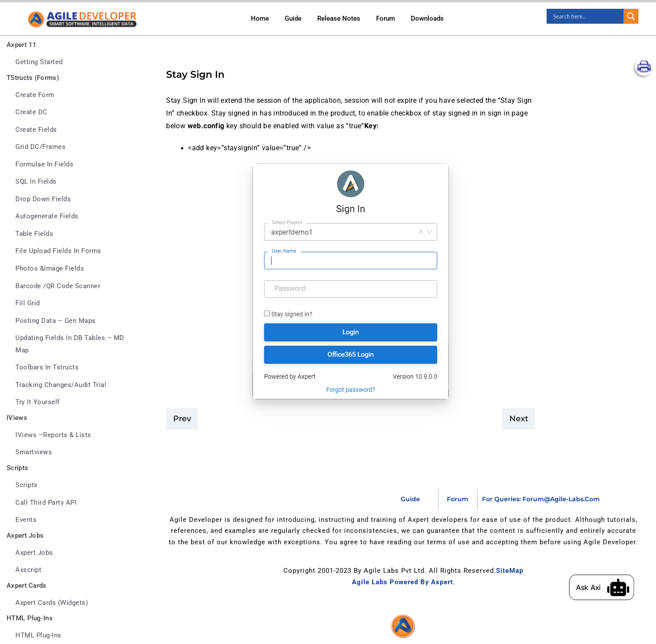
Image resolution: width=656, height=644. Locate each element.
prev (182, 419)
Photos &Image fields (50, 269)
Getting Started (39, 62)
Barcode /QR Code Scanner (58, 286)
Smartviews (34, 452)
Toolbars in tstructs (47, 367)
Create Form (35, 95)
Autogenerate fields (47, 216)
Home (260, 18)
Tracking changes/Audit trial (61, 385)
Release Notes (339, 18)
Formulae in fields (44, 165)
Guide (293, 18)
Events (26, 520)
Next (519, 419)
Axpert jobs (34, 553)
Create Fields (36, 130)
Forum (386, 18)
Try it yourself (38, 402)
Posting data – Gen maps (56, 321)
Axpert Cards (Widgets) (52, 603)
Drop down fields (43, 199)
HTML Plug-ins (38, 635)
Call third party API (46, 503)
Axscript (28, 570)
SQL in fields (36, 182)
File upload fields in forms (58, 251)
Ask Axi (599, 587)
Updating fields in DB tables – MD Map (70, 344)
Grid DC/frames (40, 147)
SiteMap (510, 571)
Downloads (427, 18)
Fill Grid (28, 303)
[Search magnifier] (631, 16)
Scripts (27, 485)
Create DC (31, 112)
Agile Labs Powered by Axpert (402, 582)
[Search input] (587, 16)
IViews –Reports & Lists (53, 435)
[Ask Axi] (629, 587)
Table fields (34, 234)
